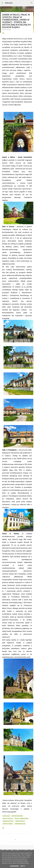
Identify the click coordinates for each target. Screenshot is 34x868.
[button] (3, 33)
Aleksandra (9, 3)
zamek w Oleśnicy (8, 824)
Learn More (14, 866)
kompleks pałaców (17, 816)
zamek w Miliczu (20, 821)
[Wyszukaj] (32, 3)
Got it (23, 866)
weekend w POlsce (8, 821)
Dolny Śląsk (6, 816)
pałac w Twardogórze (21, 819)
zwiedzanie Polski (20, 824)
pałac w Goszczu (8, 819)
